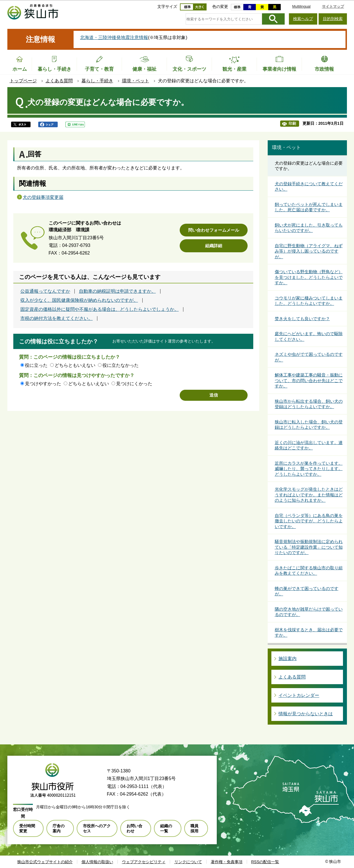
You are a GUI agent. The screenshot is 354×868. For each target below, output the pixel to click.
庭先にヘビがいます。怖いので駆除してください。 (309, 336)
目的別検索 (333, 19)
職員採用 (194, 828)
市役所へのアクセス (97, 828)
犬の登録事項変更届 (43, 197)
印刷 (292, 123)
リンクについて (188, 862)
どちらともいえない (75, 365)
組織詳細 (214, 246)
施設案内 (288, 659)
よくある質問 (59, 81)
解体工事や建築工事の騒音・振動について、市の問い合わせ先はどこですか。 (309, 380)
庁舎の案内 (59, 828)
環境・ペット (136, 81)
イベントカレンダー (299, 695)
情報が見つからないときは (306, 714)
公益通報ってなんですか (45, 291)
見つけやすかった (43, 384)
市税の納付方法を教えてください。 (57, 318)
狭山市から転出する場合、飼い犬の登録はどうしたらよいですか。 (309, 404)
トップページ (23, 81)
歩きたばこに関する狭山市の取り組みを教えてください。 (309, 571)
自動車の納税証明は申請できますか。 (117, 291)
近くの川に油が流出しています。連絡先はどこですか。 (309, 445)
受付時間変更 (27, 828)
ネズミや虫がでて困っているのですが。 (309, 357)
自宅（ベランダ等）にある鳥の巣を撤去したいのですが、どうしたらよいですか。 (309, 521)
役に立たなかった (121, 365)
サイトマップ (333, 6)
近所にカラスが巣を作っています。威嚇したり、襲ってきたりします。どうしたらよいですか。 (309, 469)
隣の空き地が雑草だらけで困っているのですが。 (309, 612)
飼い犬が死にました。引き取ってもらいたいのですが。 (309, 228)
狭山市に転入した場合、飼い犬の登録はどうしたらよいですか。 (309, 425)
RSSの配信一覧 (265, 862)
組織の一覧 (166, 828)
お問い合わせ (134, 828)
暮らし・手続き (97, 81)
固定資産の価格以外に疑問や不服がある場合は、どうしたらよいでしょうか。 (100, 309)
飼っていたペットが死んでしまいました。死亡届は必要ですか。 (309, 207)
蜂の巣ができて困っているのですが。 (307, 591)
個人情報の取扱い (97, 862)
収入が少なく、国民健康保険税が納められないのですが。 (79, 300)
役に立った (36, 365)
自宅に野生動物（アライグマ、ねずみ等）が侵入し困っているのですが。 (309, 251)
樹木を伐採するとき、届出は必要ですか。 (309, 633)
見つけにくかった (134, 384)
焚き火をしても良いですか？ (302, 319)
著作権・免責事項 (227, 862)
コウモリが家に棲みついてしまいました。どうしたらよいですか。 (309, 301)
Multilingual (301, 6)
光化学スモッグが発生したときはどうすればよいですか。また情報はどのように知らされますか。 (309, 495)
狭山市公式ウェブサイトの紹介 (45, 862)
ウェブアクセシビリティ (144, 862)
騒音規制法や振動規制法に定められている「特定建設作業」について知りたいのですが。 (309, 547)
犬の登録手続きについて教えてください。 (309, 187)
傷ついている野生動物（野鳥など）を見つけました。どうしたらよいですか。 (309, 277)
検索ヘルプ (303, 19)
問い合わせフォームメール (214, 230)
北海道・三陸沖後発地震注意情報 (114, 37)
